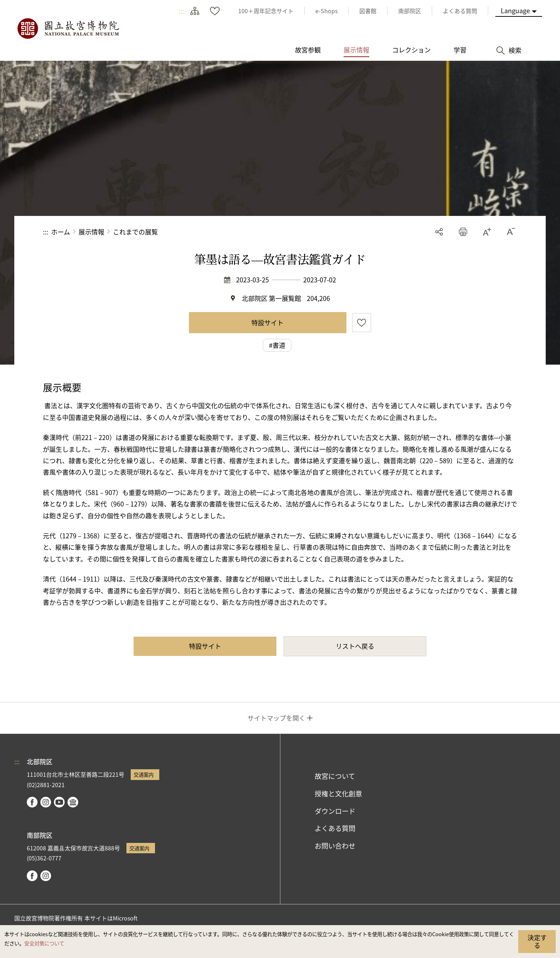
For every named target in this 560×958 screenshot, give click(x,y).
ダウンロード (335, 811)
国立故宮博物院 (68, 29)
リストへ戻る (355, 646)
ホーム (61, 232)
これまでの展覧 (135, 232)
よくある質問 (335, 828)
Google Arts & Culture (73, 802)
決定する (537, 941)
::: (181, 11)
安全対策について (44, 943)
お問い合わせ (335, 846)
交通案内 (144, 774)
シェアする (439, 232)
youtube (59, 802)
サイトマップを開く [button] (276, 718)
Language (515, 10)
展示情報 (91, 232)
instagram (46, 802)
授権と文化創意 (338, 794)
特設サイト (267, 322)
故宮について (335, 776)
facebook (32, 802)
